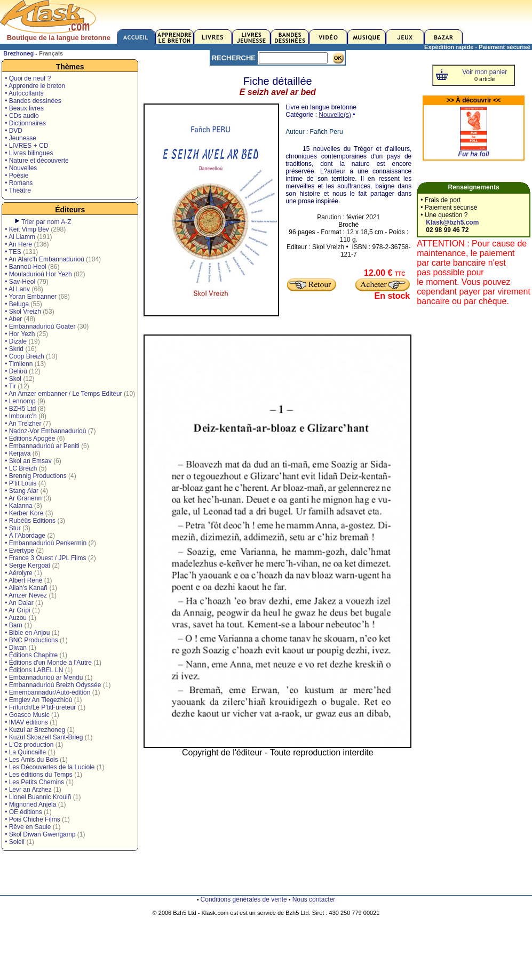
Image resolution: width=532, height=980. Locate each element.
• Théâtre (18, 190)
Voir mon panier (485, 72)
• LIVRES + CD (26, 146)
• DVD (14, 131)
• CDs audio (22, 116)
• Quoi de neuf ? (28, 78)
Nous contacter (314, 899)
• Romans (19, 183)
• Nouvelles (21, 168)
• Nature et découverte (37, 161)
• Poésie (17, 176)
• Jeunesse (21, 138)
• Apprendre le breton (35, 86)
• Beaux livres (24, 108)
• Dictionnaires (25, 123)
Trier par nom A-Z (46, 222)
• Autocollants (24, 93)
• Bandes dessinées (33, 101)
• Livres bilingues (29, 153)
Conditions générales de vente (244, 899)
